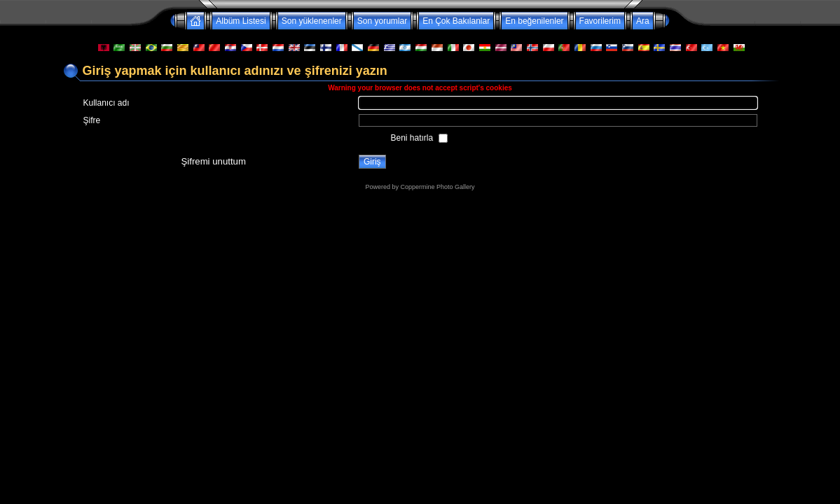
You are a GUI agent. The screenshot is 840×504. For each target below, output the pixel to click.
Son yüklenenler (312, 21)
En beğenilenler (534, 21)
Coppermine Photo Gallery (437, 187)
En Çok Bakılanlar (456, 21)
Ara (643, 21)
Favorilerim (600, 21)
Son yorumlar (382, 21)
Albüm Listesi (241, 21)
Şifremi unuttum (214, 161)
